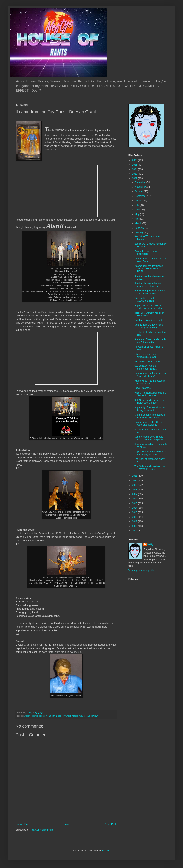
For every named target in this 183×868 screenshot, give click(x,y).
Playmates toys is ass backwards (146, 253)
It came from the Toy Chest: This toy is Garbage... (149, 326)
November (141, 187)
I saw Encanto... (143, 388)
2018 (135, 490)
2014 (135, 508)
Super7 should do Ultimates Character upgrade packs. (149, 438)
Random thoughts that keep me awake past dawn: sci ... (151, 285)
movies (82, 716)
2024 (135, 169)
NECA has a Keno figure (147, 362)
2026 (135, 160)
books (42, 716)
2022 (135, 178)
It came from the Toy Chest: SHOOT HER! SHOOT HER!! (149, 269)
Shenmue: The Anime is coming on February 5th (151, 341)
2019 (135, 485)
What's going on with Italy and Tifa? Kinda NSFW (150, 292)
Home (67, 824)
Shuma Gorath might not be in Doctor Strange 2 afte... (150, 416)
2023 (135, 174)
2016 (135, 499)
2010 (135, 526)
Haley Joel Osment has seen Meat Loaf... (149, 314)
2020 (135, 481)
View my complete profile (141, 570)
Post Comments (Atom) (42, 830)
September (141, 196)
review (95, 716)
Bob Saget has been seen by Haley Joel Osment (149, 401)
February (140, 228)
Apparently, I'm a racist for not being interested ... (150, 409)
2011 (135, 521)
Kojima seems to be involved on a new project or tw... (151, 453)
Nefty (150, 544)
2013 (135, 512)
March (139, 223)
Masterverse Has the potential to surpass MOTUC (150, 382)
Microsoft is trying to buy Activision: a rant (147, 299)
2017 (135, 494)
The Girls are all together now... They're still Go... (151, 468)
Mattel (75, 716)
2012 (135, 517)
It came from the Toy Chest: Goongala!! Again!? (149, 423)
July (137, 205)
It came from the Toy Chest (58, 716)
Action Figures (31, 716)
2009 (135, 531)
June (138, 210)
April (138, 219)
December (141, 182)
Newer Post (23, 824)
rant (89, 716)
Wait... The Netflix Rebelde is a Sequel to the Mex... (150, 394)
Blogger (105, 851)
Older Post (110, 824)
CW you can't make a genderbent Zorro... (146, 367)
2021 (135, 476)
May (137, 214)
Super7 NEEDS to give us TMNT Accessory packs (148, 307)
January (139, 232)
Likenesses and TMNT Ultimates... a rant (146, 356)
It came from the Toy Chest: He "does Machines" (150, 375)
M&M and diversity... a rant (148, 320)
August (139, 201)
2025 (135, 165)
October (139, 191)
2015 (135, 503)
